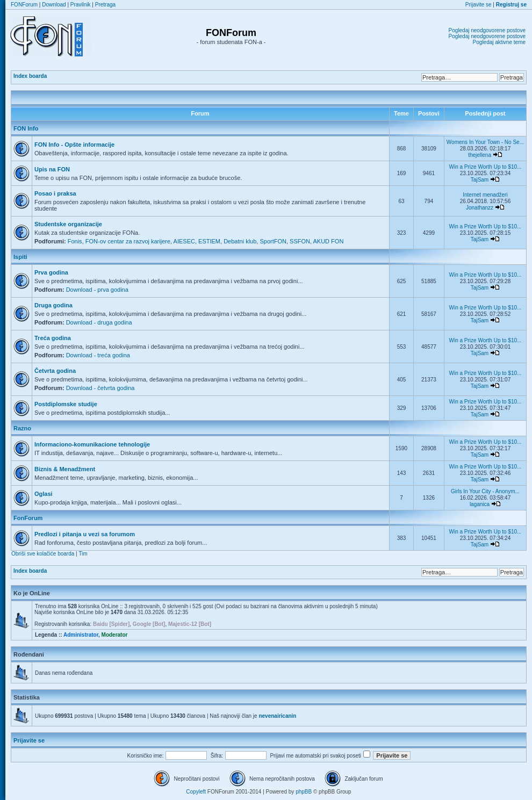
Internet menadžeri (485, 195)
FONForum (24, 5)
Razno (22, 428)
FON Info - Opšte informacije (74, 145)
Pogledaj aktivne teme (499, 42)
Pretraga (105, 5)
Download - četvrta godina (100, 388)
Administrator (81, 635)
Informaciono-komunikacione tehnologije (92, 444)
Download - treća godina (98, 355)
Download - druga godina (99, 322)
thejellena (480, 155)
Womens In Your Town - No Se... (485, 142)
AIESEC (184, 241)
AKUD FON (329, 241)
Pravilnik (81, 5)
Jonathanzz (480, 208)
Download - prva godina (97, 290)
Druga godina (53, 305)
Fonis (75, 241)
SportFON (273, 241)
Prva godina (51, 272)
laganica (480, 504)
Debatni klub (240, 241)
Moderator (115, 635)
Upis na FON (52, 169)
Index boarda (30, 76)
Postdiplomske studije (66, 404)
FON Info (26, 128)
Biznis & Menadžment (65, 469)
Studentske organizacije (68, 224)
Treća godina (53, 338)
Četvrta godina (55, 371)
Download (54, 5)
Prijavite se (479, 5)
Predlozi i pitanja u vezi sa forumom (85, 534)
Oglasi (44, 494)
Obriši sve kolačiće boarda (43, 554)
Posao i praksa (55, 193)
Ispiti (20, 257)
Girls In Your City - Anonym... (485, 491)
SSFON (300, 241)
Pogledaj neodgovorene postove (487, 30)
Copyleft (196, 792)
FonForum (28, 518)
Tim (83, 554)
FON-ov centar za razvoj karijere (128, 241)
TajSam (480, 180)
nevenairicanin (277, 716)
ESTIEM (209, 241)
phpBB (304, 792)
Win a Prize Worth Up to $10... (485, 167)
